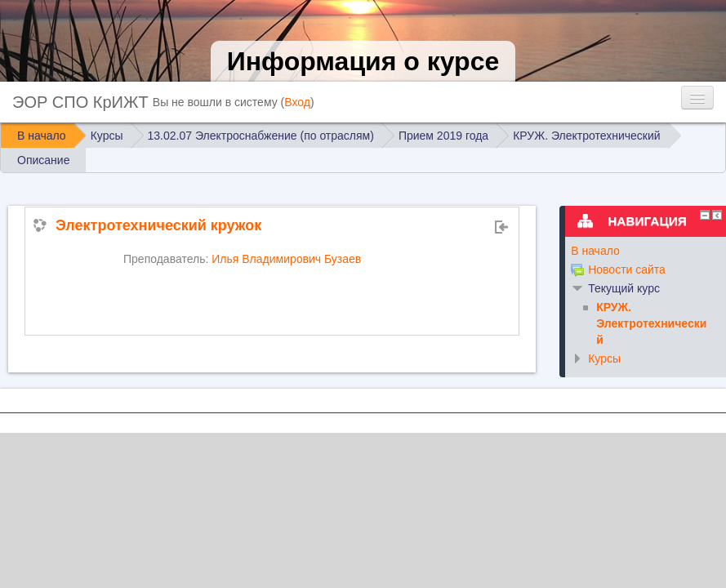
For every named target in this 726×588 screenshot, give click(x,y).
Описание (43, 160)
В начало (595, 251)
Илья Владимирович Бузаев (286, 259)
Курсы (604, 359)
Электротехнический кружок (158, 225)
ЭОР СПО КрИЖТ (80, 102)
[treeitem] (640, 251)
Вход (297, 102)
